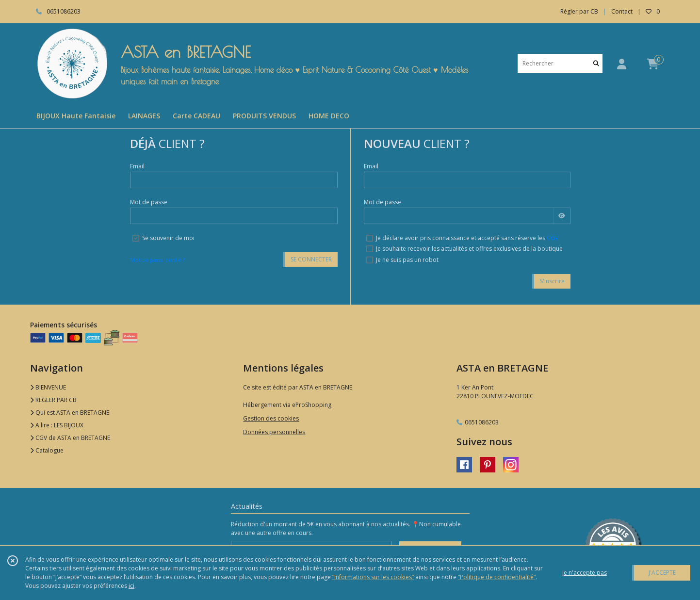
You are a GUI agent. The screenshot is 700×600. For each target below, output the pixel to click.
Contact (622, 11)
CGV (553, 238)
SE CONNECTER (311, 259)
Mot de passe (149, 202)
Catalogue (47, 450)
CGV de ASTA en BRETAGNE (70, 438)
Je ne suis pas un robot (407, 260)
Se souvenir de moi (168, 238)
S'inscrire (552, 281)
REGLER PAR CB (53, 400)
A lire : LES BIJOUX (57, 425)
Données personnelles (274, 432)
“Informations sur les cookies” (373, 577)
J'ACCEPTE (662, 573)
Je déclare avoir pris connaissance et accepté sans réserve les (467, 238)
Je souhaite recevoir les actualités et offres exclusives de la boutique (469, 249)
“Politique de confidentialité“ (497, 577)
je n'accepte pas (585, 573)
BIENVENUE (48, 387)
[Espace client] (622, 64)
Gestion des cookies (271, 418)
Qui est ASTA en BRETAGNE (70, 413)
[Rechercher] (596, 63)
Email (137, 166)
